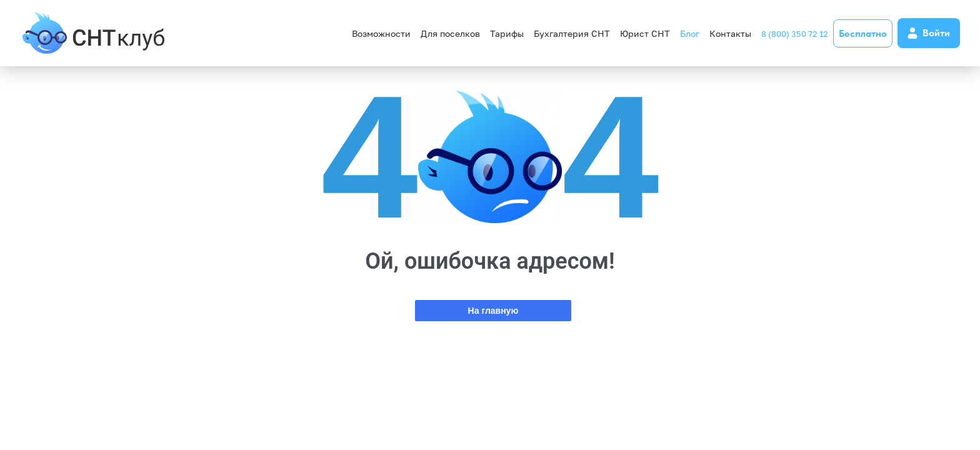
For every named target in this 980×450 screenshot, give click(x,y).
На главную (493, 311)
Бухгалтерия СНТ (572, 33)
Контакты (730, 33)
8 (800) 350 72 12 (795, 33)
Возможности (381, 33)
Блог (690, 33)
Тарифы (507, 33)
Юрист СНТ (645, 33)
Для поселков (450, 33)
